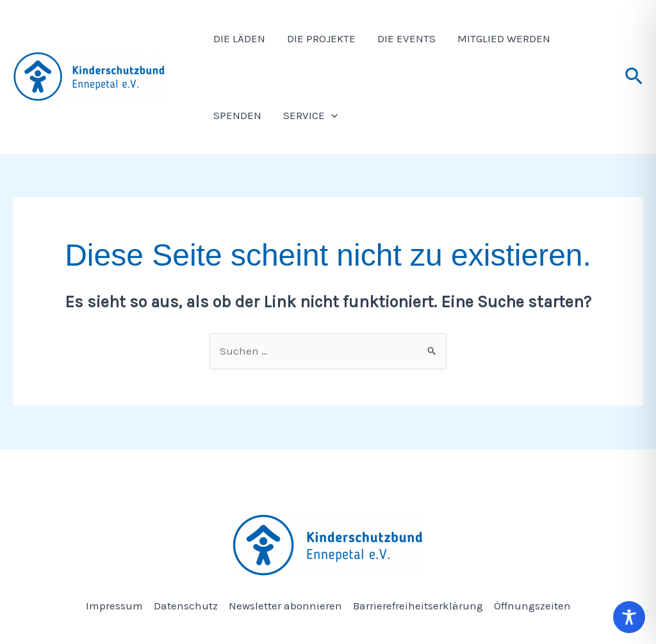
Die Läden (239, 38)
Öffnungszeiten (532, 606)
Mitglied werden (504, 38)
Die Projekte (321, 38)
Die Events (406, 38)
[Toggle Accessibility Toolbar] (629, 617)
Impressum (114, 606)
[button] (634, 77)
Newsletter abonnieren (285, 606)
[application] (331, 115)
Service (310, 115)
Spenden (237, 115)
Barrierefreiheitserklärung (418, 606)
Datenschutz (186, 606)
